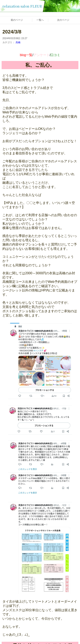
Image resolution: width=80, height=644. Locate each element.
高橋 (18, 42)
